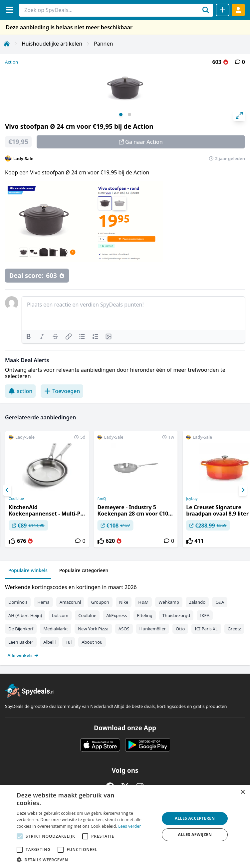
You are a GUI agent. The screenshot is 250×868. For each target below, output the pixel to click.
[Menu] (9, 10)
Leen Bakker (21, 642)
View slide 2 (129, 114)
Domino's (18, 602)
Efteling (144, 615)
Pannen (103, 44)
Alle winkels (23, 655)
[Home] (7, 44)
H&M (143, 602)
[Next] (243, 490)
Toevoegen (62, 391)
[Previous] (7, 490)
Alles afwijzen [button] (195, 835)
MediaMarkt (56, 629)
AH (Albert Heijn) (25, 615)
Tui (69, 642)
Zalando (197, 602)
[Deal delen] (223, 10)
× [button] (243, 792)
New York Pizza (93, 629)
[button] (86, 860)
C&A (220, 602)
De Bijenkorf (21, 629)
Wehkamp (169, 602)
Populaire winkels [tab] (28, 570)
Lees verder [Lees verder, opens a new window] (130, 826)
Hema (43, 602)
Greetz (234, 629)
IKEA (205, 615)
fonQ (102, 499)
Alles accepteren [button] (195, 818)
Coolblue (16, 499)
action (20, 391)
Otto (180, 629)
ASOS (124, 629)
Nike (124, 602)
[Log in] (238, 10)
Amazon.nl (70, 602)
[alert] (125, 827)
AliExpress (117, 615)
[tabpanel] (125, 620)
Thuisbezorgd (176, 615)
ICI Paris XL (206, 629)
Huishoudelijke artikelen (52, 44)
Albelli (49, 642)
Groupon (100, 602)
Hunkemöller (153, 629)
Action (11, 62)
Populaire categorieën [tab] (84, 570)
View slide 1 (121, 114)
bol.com (60, 615)
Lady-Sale (23, 158)
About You (92, 642)
